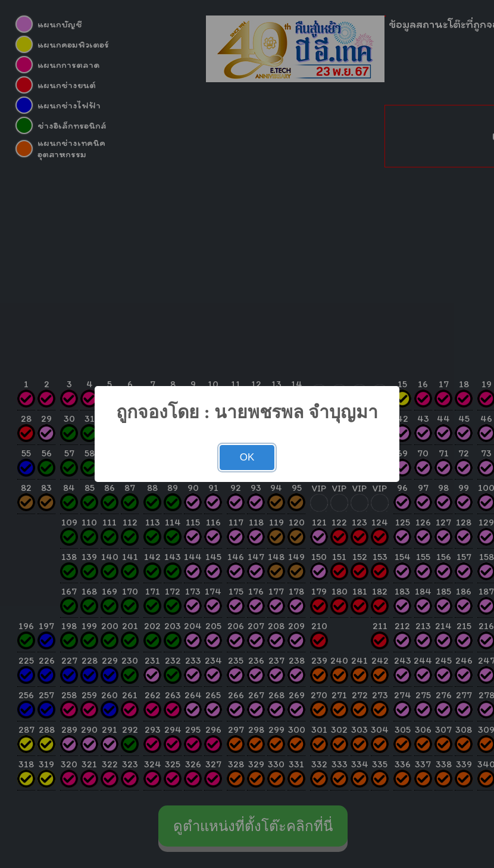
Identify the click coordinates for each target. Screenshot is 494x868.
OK (247, 457)
